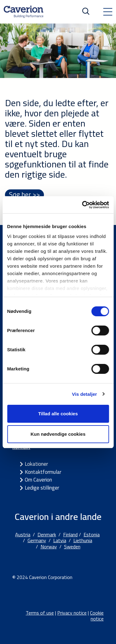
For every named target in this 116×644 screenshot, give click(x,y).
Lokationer (36, 464)
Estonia (92, 534)
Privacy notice (72, 613)
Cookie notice (97, 616)
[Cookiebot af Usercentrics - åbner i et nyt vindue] (83, 205)
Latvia (60, 540)
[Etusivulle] (24, 12)
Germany (37, 540)
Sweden (72, 547)
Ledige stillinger (42, 488)
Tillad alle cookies (58, 414)
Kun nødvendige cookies (58, 434)
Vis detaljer (85, 394)
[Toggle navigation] (108, 12)
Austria (23, 534)
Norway (49, 547)
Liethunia (83, 540)
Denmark (47, 534)
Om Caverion (38, 480)
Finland (70, 534)
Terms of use (40, 613)
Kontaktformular (43, 472)
